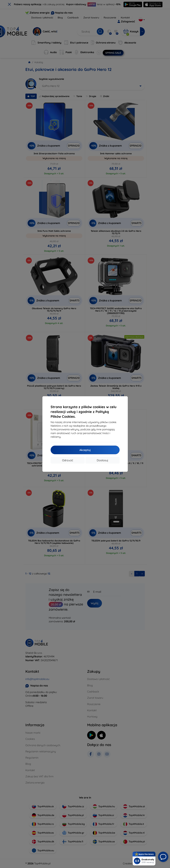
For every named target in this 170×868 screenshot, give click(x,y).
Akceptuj (85, 450)
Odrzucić (68, 460)
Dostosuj (102, 460)
